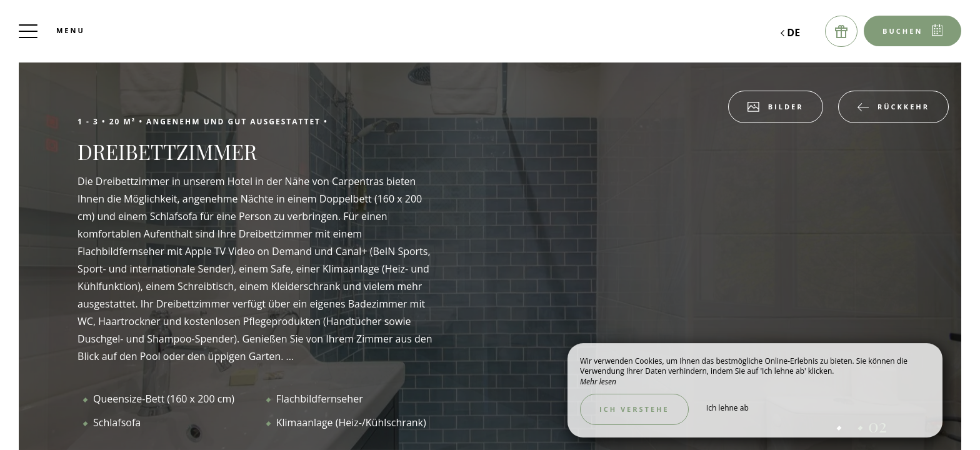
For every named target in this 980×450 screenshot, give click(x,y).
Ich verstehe (634, 409)
